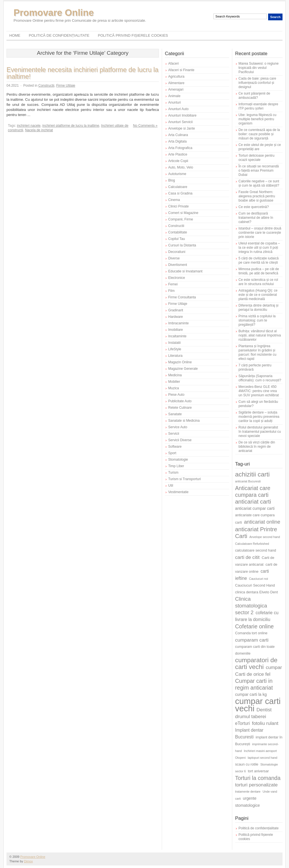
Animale (174, 96)
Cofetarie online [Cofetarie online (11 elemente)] (254, 626)
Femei (173, 284)
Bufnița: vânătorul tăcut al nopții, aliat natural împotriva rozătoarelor (260, 335)
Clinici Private (179, 206)
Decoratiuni (177, 252)
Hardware (176, 317)
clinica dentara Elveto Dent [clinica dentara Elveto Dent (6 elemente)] (256, 592)
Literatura (175, 356)
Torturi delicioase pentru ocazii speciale (256, 158)
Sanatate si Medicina (184, 421)
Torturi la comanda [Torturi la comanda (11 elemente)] (258, 778)
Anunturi (175, 102)
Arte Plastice (178, 154)
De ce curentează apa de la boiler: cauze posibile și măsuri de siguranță (259, 134)
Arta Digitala (177, 141)
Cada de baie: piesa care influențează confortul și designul (257, 83)
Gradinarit (176, 310)
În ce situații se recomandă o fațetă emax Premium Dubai (259, 170)
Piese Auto (176, 395)
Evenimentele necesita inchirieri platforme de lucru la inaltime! (82, 73)
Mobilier (174, 382)
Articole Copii (178, 161)
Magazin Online (180, 362)
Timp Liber (176, 466)
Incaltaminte (177, 336)
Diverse (174, 258)
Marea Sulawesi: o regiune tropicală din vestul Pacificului (259, 68)
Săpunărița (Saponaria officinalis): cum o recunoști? (260, 378)
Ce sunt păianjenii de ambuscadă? (254, 96)
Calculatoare (178, 187)
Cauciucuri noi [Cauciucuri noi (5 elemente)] (259, 579)
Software (175, 447)
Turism (173, 473)
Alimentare (176, 83)
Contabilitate (178, 232)
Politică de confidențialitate (59, 35)
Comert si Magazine (183, 213)
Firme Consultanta (182, 297)
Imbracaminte (179, 323)
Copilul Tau (177, 239)
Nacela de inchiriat (39, 130)
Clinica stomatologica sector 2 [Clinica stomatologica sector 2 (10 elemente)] (251, 606)
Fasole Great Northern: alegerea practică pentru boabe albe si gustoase (257, 196)
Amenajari (176, 89)
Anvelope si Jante (182, 128)
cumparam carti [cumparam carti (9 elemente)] (252, 640)
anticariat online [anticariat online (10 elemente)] (262, 522)
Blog (172, 180)
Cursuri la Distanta (182, 245)
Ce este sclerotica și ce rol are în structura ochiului (258, 282)
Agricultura (176, 76)
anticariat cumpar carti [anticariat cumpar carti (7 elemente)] (255, 508)
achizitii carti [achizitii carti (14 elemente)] (252, 474)
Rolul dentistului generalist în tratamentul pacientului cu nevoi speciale (260, 432)
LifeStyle (175, 349)
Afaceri (173, 64)
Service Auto (178, 427)
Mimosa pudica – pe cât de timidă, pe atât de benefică (259, 271)
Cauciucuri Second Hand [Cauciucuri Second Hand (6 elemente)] (255, 585)
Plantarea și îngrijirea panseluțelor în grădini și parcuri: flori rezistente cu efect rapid (257, 352)
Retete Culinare (180, 408)
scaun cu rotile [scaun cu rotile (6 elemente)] (247, 764)
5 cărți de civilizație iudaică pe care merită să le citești (259, 260)
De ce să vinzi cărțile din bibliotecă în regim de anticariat (257, 447)
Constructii (46, 86)
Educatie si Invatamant (185, 271)
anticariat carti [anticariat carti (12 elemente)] (253, 501)
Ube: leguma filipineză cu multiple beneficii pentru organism (257, 119)
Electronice (177, 278)
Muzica (174, 388)
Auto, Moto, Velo (181, 167)
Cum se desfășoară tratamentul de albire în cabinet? (256, 218)
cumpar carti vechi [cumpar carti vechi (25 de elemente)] (258, 705)
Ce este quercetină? (254, 207)
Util (171, 486)
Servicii (174, 434)
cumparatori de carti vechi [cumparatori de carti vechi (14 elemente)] (256, 663)
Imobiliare (176, 330)
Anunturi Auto (178, 109)
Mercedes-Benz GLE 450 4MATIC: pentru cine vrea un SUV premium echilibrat (259, 391)
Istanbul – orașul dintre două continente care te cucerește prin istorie (260, 233)
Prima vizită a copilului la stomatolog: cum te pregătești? (257, 320)
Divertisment (178, 265)
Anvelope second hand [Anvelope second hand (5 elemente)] (265, 537)
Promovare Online (54, 13)
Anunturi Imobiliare (182, 115)
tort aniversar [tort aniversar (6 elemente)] (258, 771)
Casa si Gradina (180, 193)
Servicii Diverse (180, 440)
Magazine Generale (183, 369)
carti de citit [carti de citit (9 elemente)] (247, 557)
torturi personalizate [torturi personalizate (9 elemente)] (256, 785)
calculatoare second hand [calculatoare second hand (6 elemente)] (256, 550)
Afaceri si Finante (181, 70)
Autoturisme (177, 174)
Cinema (174, 200)
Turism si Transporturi (185, 479)
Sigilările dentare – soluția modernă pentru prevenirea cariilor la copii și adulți (259, 417)
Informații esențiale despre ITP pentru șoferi (258, 106)
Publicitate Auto (180, 401)
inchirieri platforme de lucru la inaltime (71, 126)
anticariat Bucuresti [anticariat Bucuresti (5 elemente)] (248, 481)
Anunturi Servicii (180, 122)
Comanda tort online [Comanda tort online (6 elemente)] (251, 633)
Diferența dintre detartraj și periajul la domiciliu (258, 308)
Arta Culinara (178, 135)
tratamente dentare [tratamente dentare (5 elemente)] (248, 792)
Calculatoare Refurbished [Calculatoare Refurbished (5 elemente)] (252, 544)
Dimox (28, 861)
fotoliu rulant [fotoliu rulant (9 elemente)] (265, 723)
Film (171, 291)
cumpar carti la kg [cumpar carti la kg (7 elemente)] (251, 694)
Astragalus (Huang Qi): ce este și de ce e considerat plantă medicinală (258, 295)
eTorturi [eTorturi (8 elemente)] (242, 723)
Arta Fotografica (180, 148)
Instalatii (174, 343)
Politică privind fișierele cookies (133, 35)
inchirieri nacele (29, 126)
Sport (172, 453)
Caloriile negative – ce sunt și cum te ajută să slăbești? (259, 183)
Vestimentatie (178, 492)
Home (15, 35)
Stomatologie (178, 460)
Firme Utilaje (66, 86)
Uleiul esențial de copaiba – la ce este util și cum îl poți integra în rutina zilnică (259, 248)
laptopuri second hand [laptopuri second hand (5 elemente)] (263, 758)
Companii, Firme (181, 219)
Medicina (175, 375)
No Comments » (145, 126)
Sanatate (175, 414)
